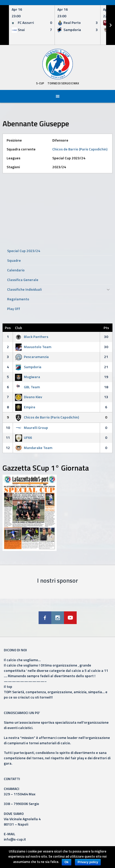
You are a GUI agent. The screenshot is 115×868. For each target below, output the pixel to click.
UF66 (23, 437)
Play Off (14, 309)
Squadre (14, 260)
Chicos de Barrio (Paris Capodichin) (80, 149)
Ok (67, 862)
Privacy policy (88, 862)
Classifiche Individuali (24, 289)
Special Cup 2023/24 (24, 251)
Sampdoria (28, 367)
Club (19, 328)
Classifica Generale (23, 280)
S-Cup (40, 83)
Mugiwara (28, 377)
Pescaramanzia (32, 357)
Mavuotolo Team (33, 347)
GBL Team (27, 387)
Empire (25, 407)
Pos (8, 328)
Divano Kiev (29, 397)
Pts (106, 328)
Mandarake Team (34, 448)
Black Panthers (32, 337)
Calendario (16, 270)
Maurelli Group (31, 428)
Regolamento (18, 299)
